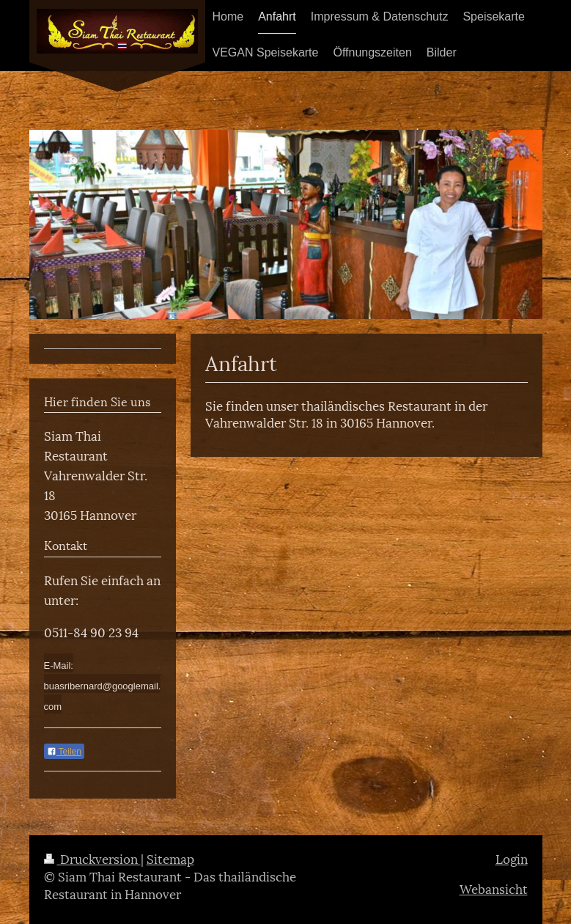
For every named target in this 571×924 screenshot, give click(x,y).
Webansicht (494, 888)
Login (512, 858)
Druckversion (92, 858)
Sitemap (170, 858)
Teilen (64, 752)
